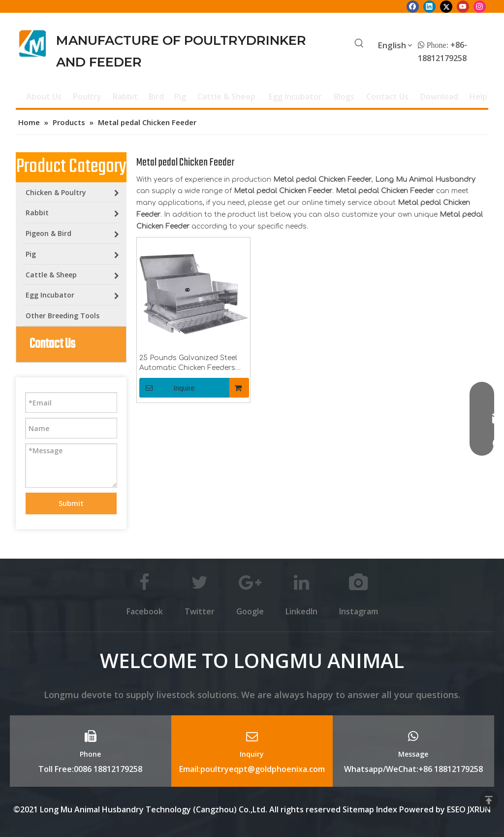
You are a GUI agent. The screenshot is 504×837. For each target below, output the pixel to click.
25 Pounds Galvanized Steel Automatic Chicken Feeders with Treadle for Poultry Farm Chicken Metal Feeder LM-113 (190, 364)
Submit (71, 503)
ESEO (456, 809)
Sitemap (358, 809)
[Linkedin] (429, 6)
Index (388, 809)
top (489, 800)
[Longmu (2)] (33, 43)
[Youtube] (463, 6)
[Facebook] (413, 6)
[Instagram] (480, 6)
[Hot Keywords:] (359, 44)
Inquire (167, 388)
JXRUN (479, 809)
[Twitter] (446, 6)
